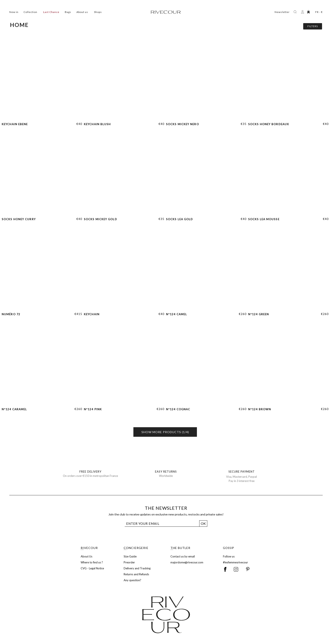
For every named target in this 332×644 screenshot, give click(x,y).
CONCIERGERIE (136, 548)
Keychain (92, 314)
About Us (86, 556)
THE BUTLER (180, 548)
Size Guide (130, 556)
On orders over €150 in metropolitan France (90, 476)
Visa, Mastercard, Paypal (241, 477)
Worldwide (166, 476)
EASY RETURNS (166, 472)
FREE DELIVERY (90, 472)
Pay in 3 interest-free (242, 481)
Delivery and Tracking (137, 568)
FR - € (319, 12)
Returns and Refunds (136, 574)
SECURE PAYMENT (242, 472)
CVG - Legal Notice (92, 568)
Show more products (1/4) (165, 432)
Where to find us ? (92, 562)
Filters (313, 26)
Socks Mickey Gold (100, 219)
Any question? (132, 580)
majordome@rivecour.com (187, 562)
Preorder (129, 562)
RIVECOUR (89, 548)
